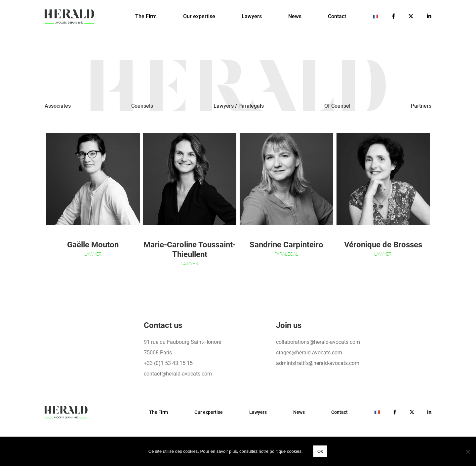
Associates (58, 106)
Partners (421, 106)
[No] (468, 451)
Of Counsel (337, 106)
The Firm (146, 16)
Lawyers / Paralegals (239, 106)
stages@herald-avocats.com (309, 353)
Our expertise (199, 16)
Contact (337, 16)
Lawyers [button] (252, 16)
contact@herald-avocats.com (178, 374)
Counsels (142, 106)
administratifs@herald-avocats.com (318, 363)
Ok (320, 451)
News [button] (295, 16)
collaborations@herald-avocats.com (318, 342)
